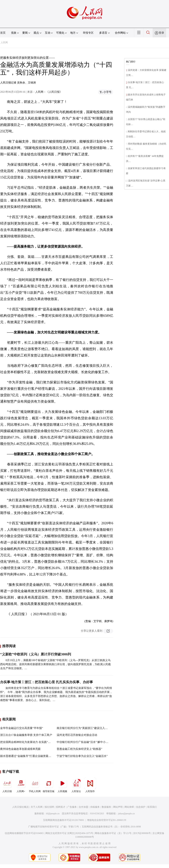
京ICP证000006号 (142, 833)
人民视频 (62, 785)
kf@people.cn (53, 814)
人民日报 (7, 785)
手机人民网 (35, 785)
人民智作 (90, 785)
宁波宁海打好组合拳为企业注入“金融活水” (82, 756)
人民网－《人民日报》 (49, 92)
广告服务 (72, 807)
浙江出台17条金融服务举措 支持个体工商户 (26, 735)
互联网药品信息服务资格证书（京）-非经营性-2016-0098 (111, 827)
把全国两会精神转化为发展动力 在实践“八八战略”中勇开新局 (37, 742)
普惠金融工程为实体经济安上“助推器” (79, 749)
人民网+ (21, 785)
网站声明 (118, 807)
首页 (3, 33)
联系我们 (152, 807)
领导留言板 (49, 785)
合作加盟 (83, 807)
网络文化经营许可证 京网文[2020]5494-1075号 (69, 833)
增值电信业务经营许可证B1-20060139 (107, 820)
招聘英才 (61, 807)
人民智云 (76, 785)
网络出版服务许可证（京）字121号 (113, 833)
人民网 (4, 42)
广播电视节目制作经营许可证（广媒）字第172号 (54, 827)
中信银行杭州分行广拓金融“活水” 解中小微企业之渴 (88, 742)
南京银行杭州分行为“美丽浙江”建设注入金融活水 (86, 728)
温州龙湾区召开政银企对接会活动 (77, 735)
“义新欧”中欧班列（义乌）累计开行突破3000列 (36, 654)
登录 (161, 33)
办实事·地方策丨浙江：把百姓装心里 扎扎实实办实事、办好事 (47, 682)
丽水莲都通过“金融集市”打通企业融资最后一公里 (30, 756)
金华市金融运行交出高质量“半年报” (22, 728)
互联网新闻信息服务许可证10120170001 (64, 820)
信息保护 (141, 807)
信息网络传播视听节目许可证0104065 (24, 833)
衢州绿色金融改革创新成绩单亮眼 (20, 749)
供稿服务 (95, 807)
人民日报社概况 (20, 807)
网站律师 (129, 807)
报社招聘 (49, 807)
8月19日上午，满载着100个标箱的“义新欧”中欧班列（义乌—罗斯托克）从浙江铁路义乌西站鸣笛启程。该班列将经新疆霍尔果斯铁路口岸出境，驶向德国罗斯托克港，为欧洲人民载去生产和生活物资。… (55, 664)
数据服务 (106, 807)
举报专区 (88, 33)
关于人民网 (37, 807)
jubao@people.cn (126, 814)
